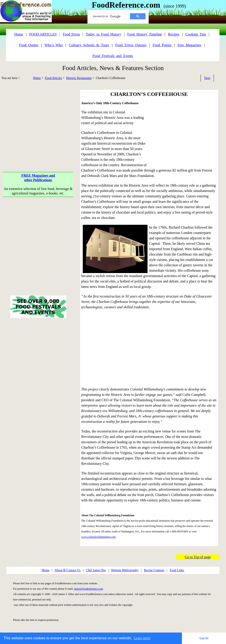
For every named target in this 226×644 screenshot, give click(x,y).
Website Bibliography (125, 570)
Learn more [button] (142, 638)
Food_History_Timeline (145, 34)
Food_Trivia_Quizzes (131, 45)
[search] (108, 16)
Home (37, 78)
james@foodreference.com (88, 589)
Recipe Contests (154, 570)
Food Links (177, 570)
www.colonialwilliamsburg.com (98, 537)
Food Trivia (71, 34)
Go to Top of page (198, 557)
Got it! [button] (204, 638)
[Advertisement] (38, 121)
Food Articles (54, 78)
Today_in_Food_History (104, 34)
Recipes (174, 34)
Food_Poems (162, 45)
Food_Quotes (29, 45)
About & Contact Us (68, 570)
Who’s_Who (54, 45)
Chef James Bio (96, 570)
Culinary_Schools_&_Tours (89, 45)
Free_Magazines (189, 45)
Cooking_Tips (196, 34)
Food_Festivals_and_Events (113, 56)
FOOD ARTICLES (43, 34)
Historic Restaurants (79, 78)
